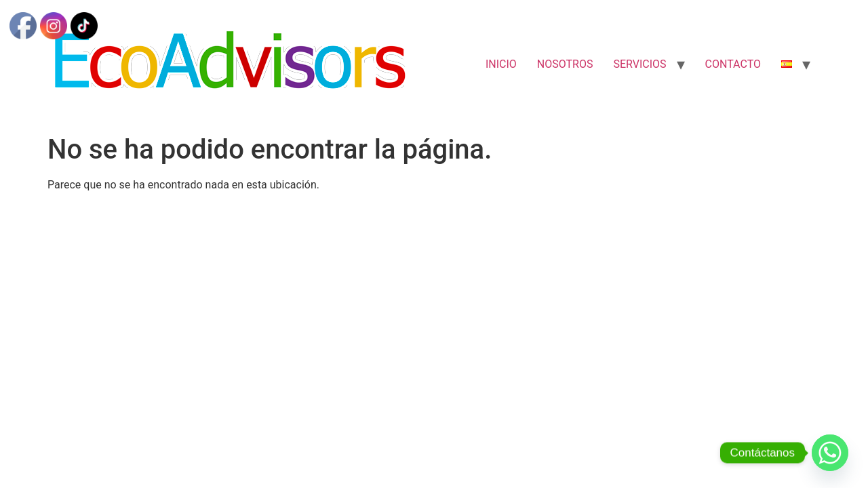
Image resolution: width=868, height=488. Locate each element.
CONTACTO (733, 64)
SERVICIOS (639, 64)
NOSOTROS (565, 64)
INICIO (501, 64)
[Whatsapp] (830, 453)
